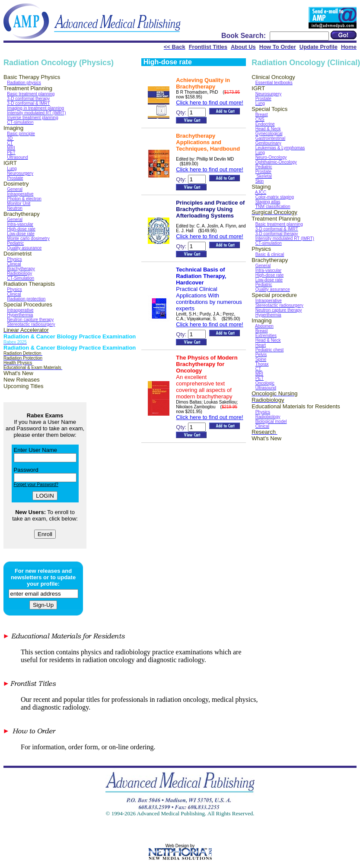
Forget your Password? (36, 485)
